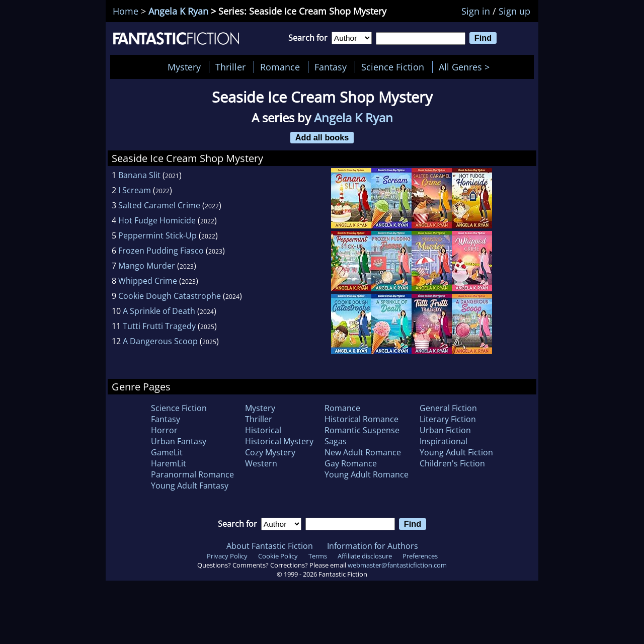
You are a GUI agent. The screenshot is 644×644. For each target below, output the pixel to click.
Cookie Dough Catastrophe (170, 296)
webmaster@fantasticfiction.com (397, 565)
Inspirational (444, 441)
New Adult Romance (363, 452)
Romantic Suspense (362, 430)
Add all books (322, 137)
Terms (318, 556)
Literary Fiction (448, 419)
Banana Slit (139, 175)
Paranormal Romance (192, 474)
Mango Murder (147, 266)
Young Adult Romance (367, 474)
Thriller (230, 67)
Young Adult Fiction (456, 452)
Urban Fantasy (179, 441)
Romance (280, 67)
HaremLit (169, 463)
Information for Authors (373, 546)
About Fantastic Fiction (270, 546)
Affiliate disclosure (365, 556)
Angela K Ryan (178, 11)
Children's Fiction (452, 463)
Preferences (420, 556)
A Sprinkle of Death (159, 311)
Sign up (514, 11)
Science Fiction (393, 67)
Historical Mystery (279, 441)
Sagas (336, 441)
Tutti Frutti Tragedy (159, 326)
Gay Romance (351, 463)
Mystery (184, 67)
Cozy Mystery (270, 452)
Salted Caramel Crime (159, 205)
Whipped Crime (148, 281)
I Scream (135, 190)
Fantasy (331, 67)
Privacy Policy (227, 556)
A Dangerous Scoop (160, 341)
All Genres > (467, 67)
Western (261, 463)
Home (126, 11)
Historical (263, 430)
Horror (164, 430)
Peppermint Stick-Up (157, 235)
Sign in (476, 11)
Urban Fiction (445, 430)
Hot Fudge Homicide (157, 220)
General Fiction (448, 408)
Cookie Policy (278, 556)
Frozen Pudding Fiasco (161, 251)
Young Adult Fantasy (190, 486)
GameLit (167, 452)
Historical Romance (361, 419)
